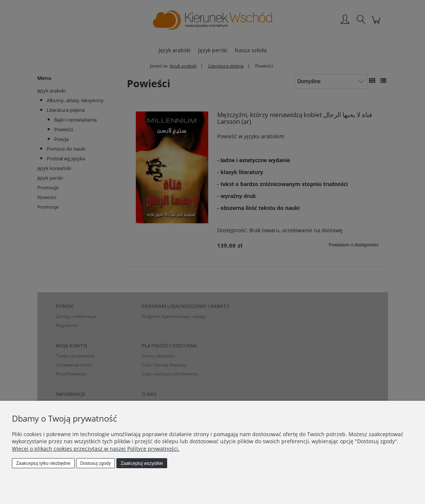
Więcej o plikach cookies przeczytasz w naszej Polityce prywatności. (96, 449)
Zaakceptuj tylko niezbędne (43, 463)
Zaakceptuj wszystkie (142, 463)
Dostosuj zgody (96, 463)
